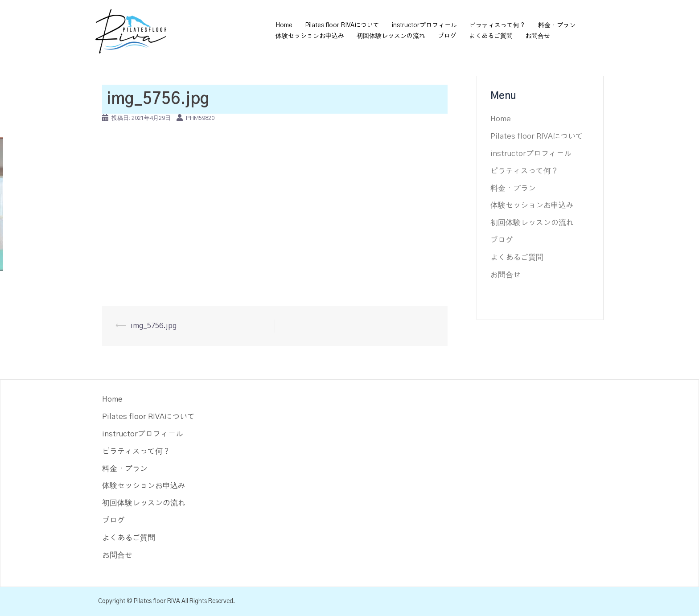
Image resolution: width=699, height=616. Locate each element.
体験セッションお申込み (310, 36)
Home (284, 25)
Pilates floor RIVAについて (342, 25)
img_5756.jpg (154, 326)
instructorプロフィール (424, 25)
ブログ (447, 36)
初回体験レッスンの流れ (391, 36)
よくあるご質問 (491, 36)
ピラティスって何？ (498, 25)
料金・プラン (557, 25)
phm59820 (200, 118)
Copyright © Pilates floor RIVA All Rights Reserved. (167, 601)
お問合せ (538, 36)
